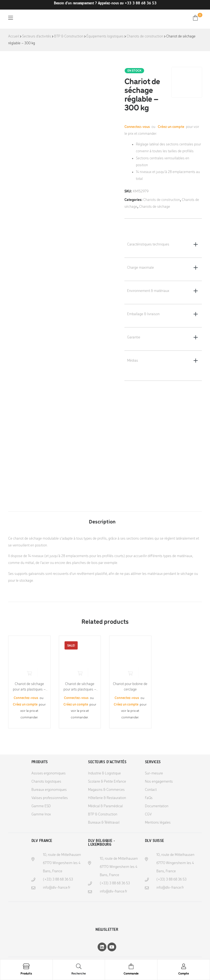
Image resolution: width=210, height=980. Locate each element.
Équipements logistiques (105, 36)
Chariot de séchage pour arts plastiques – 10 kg (29, 687)
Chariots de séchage (155, 207)
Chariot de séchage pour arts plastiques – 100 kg (80, 687)
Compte (184, 974)
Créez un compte (171, 127)
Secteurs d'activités (37, 36)
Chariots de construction (145, 36)
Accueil (14, 36)
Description (102, 522)
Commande (131, 974)
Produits (26, 974)
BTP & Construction (69, 36)
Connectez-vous (138, 127)
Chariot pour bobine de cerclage (130, 687)
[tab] (102, 519)
